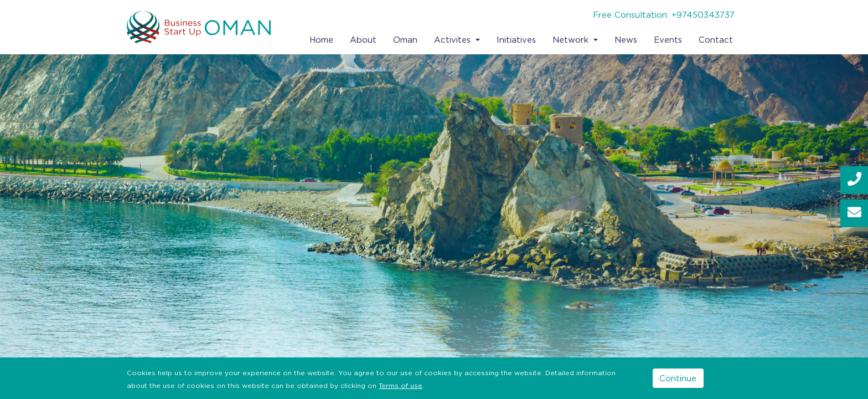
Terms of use (401, 385)
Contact (716, 39)
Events (668, 39)
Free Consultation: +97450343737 (664, 14)
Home (321, 39)
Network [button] (572, 39)
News (626, 39)
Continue (678, 378)
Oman (405, 39)
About (363, 39)
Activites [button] (454, 39)
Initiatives (516, 39)
